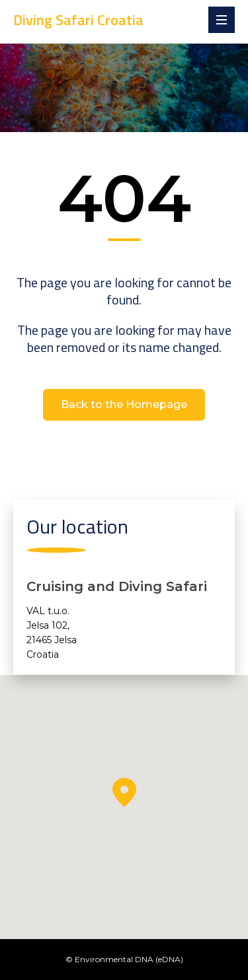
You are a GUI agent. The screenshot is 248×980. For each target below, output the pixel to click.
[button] (124, 792)
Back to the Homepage (124, 404)
